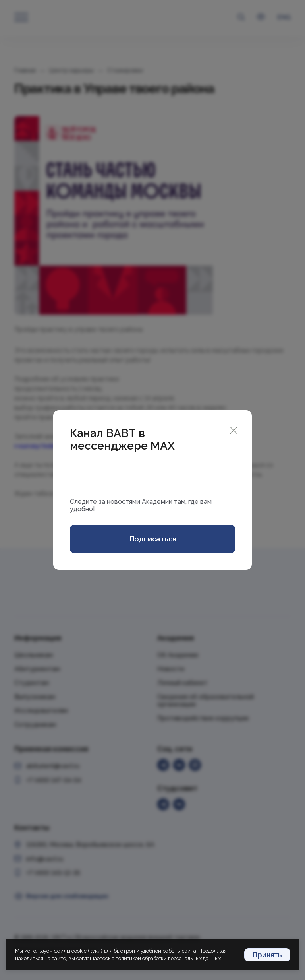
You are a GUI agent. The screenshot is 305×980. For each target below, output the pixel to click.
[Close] (234, 429)
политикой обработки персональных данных (171, 959)
